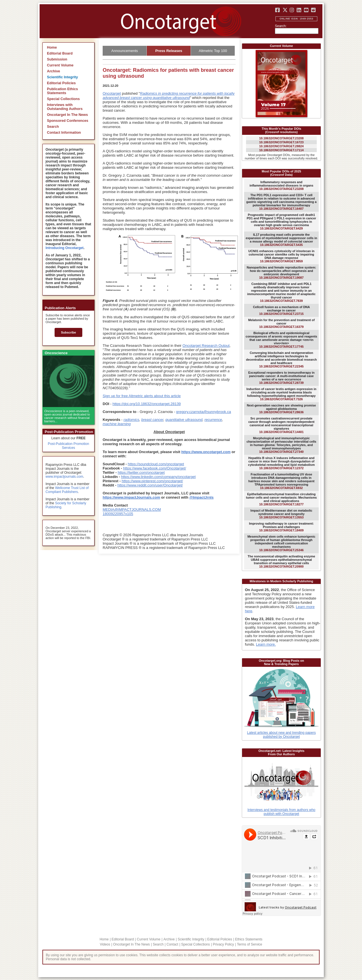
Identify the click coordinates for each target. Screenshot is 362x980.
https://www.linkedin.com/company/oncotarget (158, 477)
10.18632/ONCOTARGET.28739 (282, 378)
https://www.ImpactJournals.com (131, 497)
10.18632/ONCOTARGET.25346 (281, 543)
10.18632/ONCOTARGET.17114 (281, 150)
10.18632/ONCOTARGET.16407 (282, 202)
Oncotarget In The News (67, 115)
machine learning (117, 424)
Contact (172, 944)
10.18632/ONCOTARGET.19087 (281, 272)
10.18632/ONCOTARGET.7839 (281, 292)
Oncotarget (112, 93)
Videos (105, 944)
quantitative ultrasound (184, 420)
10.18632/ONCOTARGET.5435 (282, 240)
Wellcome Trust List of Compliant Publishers (67, 490)
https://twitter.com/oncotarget (141, 472)
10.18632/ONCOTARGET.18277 (281, 499)
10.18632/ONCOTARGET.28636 (281, 409)
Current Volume (60, 65)
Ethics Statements (249, 939)
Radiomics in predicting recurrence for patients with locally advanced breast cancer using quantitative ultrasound (169, 96)
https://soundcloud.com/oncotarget (156, 464)
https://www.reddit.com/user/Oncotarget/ (150, 485)
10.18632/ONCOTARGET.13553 (282, 514)
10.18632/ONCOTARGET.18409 (281, 527)
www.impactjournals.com (64, 477)
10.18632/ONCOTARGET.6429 (281, 222)
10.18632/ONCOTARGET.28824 (281, 146)
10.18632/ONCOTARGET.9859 (281, 256)
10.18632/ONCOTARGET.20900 (282, 561)
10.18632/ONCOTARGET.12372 (281, 463)
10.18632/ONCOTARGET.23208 (281, 138)
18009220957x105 (118, 514)
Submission (57, 59)
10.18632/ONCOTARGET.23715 (281, 310)
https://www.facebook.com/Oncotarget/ (155, 468)
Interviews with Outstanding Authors (65, 107)
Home (52, 47)
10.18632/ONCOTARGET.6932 (281, 481)
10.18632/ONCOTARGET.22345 (281, 360)
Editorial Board (60, 53)
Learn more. (266, 644)
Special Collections (63, 99)
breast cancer (152, 420)
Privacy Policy (223, 944)
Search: (281, 26)
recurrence (213, 420)
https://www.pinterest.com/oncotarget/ (152, 481)
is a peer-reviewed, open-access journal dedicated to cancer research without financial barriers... (67, 416)
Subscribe (68, 332)
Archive (53, 71)
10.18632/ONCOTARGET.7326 (281, 394)
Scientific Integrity (63, 77)
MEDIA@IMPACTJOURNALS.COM (132, 510)
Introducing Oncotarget (64, 248)
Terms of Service (250, 944)
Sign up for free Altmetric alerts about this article (142, 396)
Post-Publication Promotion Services (68, 446)
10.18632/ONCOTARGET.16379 (281, 323)
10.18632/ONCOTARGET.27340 (282, 445)
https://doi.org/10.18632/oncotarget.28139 (147, 404)
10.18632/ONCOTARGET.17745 (282, 340)
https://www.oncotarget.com (206, 452)
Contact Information (64, 133)
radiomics (132, 420)
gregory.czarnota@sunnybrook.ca (203, 412)
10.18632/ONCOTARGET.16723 (281, 142)
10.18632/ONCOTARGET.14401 (281, 425)
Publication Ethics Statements (63, 91)
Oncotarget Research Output (206, 346)
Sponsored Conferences (68, 121)
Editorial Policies (61, 83)
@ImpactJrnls (202, 497)
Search (53, 127)
